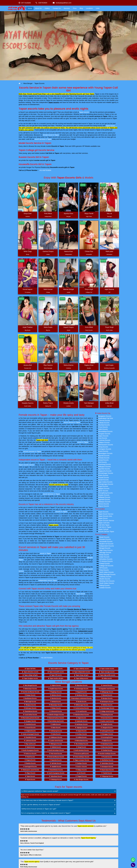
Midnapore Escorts (56, 744)
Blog (81, 8)
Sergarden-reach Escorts (108, 689)
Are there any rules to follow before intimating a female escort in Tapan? (47, 800)
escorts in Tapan (61, 512)
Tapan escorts (54, 102)
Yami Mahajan (89, 403)
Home (30, 8)
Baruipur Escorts (108, 698)
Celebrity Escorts (105, 577)
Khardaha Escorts (31, 737)
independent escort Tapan (48, 580)
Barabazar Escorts (82, 695)
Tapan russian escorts (108, 669)
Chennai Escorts (104, 421)
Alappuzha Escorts (105, 471)
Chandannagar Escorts (108, 708)
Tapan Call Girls (42, 440)
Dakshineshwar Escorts (82, 715)
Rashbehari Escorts (108, 760)
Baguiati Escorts (82, 692)
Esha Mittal (89, 327)
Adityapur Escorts (105, 467)
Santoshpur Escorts (108, 763)
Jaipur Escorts (103, 436)
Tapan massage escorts (108, 672)
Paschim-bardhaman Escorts (31, 692)
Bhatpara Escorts (31, 705)
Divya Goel (28, 214)
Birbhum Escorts (108, 705)
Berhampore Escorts (108, 702)
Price (75, 8)
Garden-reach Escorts (107, 721)
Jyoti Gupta (109, 365)
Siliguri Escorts (31, 773)
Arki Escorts (103, 462)
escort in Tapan (83, 442)
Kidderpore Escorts (56, 737)
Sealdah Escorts (56, 767)
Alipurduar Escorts (82, 685)
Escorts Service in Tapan (77, 609)
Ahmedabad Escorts (105, 431)
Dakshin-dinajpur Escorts (56, 715)
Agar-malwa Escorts (105, 482)
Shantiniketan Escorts (56, 770)
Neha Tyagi (28, 251)
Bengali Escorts (105, 548)
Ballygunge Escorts (108, 692)
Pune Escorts (103, 427)
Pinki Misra (48, 214)
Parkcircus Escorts (31, 754)
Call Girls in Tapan (79, 427)
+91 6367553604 (45, 170)
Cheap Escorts (105, 563)
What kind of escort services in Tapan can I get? (39, 809)
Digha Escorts (82, 718)
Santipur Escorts (82, 763)
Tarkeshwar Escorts (56, 776)
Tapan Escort (103, 518)
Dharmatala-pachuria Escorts (31, 718)
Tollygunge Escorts (108, 776)
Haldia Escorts (56, 724)
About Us (38, 8)
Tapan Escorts (103, 512)
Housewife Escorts (106, 542)
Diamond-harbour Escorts (56, 718)
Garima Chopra (48, 251)
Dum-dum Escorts (108, 718)
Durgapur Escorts (31, 721)
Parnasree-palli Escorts (82, 754)
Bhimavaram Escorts (106, 445)
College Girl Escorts (106, 566)
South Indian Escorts (107, 583)
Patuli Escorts (31, 757)
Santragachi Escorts (31, 767)
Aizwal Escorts (103, 460)
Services (67, 8)
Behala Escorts (56, 702)
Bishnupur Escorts (31, 708)
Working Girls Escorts (107, 581)
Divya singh (89, 289)
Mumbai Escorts (104, 425)
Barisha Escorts (56, 698)
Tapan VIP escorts (57, 675)
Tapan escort (110, 126)
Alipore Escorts (104, 506)
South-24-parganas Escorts (56, 773)
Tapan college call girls (31, 675)
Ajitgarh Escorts (104, 489)
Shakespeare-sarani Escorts (31, 770)
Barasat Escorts (108, 695)
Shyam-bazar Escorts (107, 770)
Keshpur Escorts (82, 734)
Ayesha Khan (69, 214)
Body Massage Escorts (107, 574)
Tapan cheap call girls (82, 675)
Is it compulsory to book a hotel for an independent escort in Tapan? (46, 813)
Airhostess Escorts (106, 559)
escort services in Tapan (98, 116)
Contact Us (57, 8)
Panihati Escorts (108, 750)
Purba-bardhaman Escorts (56, 757)
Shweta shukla (68, 403)
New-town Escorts (108, 747)
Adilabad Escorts (104, 497)
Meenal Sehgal (68, 289)
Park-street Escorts (56, 754)
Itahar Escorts (56, 728)
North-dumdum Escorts (82, 750)
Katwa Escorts (56, 734)
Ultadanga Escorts (56, 780)
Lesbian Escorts (105, 588)
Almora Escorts (104, 504)
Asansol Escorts (108, 685)
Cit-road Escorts (82, 711)
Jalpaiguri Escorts (82, 728)
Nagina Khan (89, 365)
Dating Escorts (105, 585)
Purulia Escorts (108, 757)
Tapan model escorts (56, 669)
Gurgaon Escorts (104, 434)
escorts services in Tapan (32, 452)
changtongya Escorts (106, 484)
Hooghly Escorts (108, 724)
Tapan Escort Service (106, 514)
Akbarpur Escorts (104, 502)
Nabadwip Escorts (108, 744)
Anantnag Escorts (105, 464)
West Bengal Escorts (31, 685)
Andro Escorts (103, 475)
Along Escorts (103, 447)
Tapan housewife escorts (57, 672)
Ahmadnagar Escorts (106, 473)
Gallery (47, 8)
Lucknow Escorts (104, 440)
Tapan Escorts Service (54, 653)
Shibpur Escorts (82, 770)
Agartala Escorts (104, 500)
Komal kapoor (28, 289)
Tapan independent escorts (82, 672)
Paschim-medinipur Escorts (108, 754)
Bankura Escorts (56, 695)
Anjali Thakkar (28, 327)
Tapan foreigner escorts (31, 678)
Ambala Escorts (104, 458)
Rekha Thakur (48, 403)
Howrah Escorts (31, 728)
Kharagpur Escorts (108, 734)
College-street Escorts (108, 711)
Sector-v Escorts (82, 767)
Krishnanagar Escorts (82, 689)
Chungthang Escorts (106, 493)
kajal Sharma (109, 289)
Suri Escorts (82, 773)
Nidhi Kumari (48, 289)
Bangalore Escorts (105, 416)
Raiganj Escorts (31, 760)
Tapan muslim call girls (57, 678)
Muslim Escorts (105, 579)
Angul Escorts (103, 486)
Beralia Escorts (82, 702)
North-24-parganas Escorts (31, 750)
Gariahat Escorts (31, 724)
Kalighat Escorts (31, 731)
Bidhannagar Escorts (82, 705)
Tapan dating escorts (82, 678)
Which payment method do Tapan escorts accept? (40, 791)
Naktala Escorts (56, 747)
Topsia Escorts (31, 780)
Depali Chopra (68, 327)
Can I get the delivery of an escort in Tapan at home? (41, 805)
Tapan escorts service (26, 465)
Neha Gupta (48, 327)
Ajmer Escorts (103, 491)
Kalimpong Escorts (56, 731)
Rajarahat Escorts (56, 760)
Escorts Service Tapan (106, 532)
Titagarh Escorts (82, 776)
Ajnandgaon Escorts (105, 453)
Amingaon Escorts (105, 449)
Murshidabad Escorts (82, 744)
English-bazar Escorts (56, 689)
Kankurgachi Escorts (108, 731)
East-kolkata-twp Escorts (56, 721)
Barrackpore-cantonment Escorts (82, 698)
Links (98, 8)
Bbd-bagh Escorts (31, 702)
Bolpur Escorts (56, 708)
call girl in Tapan (30, 648)
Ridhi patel (109, 251)
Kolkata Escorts (104, 423)
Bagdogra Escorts (56, 692)
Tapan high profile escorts (108, 675)
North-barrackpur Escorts (56, 750)
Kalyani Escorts (82, 731)
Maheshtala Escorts (82, 741)
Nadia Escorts (31, 747)
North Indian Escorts (107, 572)
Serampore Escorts (107, 767)
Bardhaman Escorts (31, 698)
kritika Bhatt (109, 403)
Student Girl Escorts (106, 544)
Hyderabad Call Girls (106, 418)
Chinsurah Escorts (56, 711)
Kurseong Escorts (108, 737)
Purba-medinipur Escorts (82, 757)
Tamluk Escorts (108, 773)
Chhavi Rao (89, 251)
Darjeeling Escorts (108, 715)
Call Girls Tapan (104, 525)
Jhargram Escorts (108, 728)
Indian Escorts (104, 557)
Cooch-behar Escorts (31, 715)
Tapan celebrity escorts (82, 669)
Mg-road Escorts (31, 744)
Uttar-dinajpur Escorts (82, 780)
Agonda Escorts (104, 456)
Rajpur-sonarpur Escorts (82, 760)
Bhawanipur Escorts (56, 705)
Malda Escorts (108, 741)
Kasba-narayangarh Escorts (31, 734)
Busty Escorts (104, 555)
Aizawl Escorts (103, 480)
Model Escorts (104, 537)
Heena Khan (68, 251)
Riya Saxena (48, 365)
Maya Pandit (89, 214)
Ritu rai (109, 214)
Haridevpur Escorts (82, 724)
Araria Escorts (103, 451)
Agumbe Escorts (104, 469)
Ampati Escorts (104, 478)
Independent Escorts (107, 546)
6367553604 (41, 3)
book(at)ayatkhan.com (62, 3)
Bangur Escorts (31, 695)
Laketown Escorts (31, 741)
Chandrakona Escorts (31, 711)
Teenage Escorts (105, 553)
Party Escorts (104, 570)
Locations (89, 8)
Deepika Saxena (28, 403)
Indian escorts (108, 678)
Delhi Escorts (103, 429)
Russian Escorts (105, 539)
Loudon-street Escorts (56, 741)
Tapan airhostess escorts (31, 672)
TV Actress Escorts (106, 561)
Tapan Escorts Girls (105, 516)
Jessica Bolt (28, 365)
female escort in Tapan (51, 135)
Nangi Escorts (82, 747)
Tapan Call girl (103, 529)
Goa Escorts (103, 438)
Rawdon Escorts (31, 763)
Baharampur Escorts (31, 689)
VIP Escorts (104, 568)
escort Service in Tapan (72, 422)
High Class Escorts (106, 550)
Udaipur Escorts (104, 442)
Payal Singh (109, 327)
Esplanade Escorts (82, 721)
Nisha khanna (68, 365)
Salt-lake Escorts (56, 763)
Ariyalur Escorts (104, 495)
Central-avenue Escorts (82, 708)
